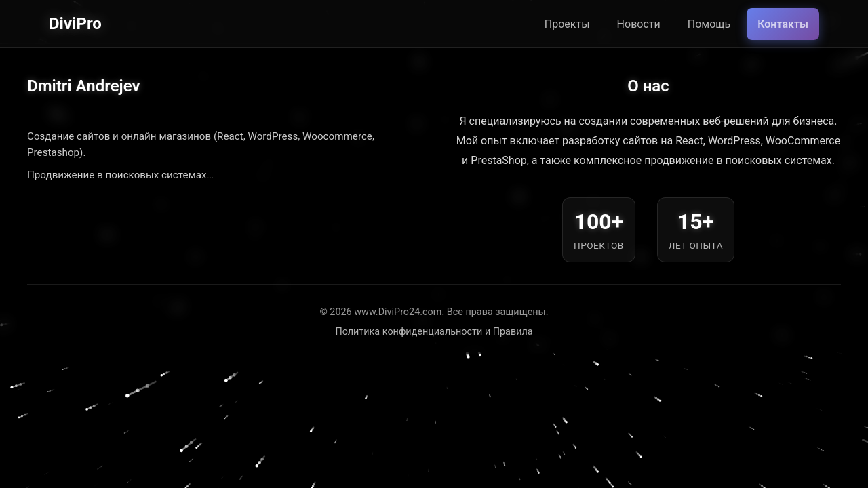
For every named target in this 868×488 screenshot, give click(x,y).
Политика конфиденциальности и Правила (434, 332)
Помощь (709, 24)
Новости (639, 24)
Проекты (567, 24)
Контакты (783, 24)
